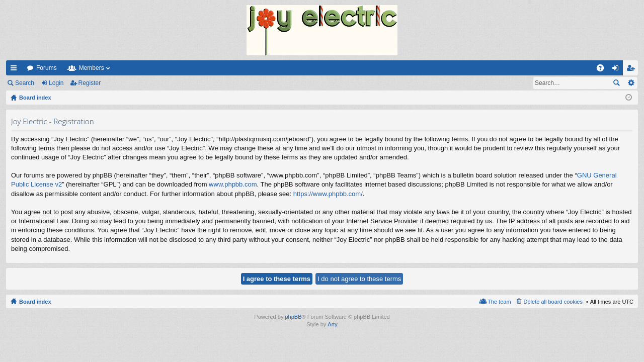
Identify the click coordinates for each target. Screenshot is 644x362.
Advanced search (631, 83)
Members (92, 68)
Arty (333, 324)
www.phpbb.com (233, 184)
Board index (35, 302)
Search (25, 83)
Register (90, 83)
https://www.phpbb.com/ (328, 194)
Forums (47, 68)
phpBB (293, 317)
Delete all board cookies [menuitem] (553, 302)
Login (56, 83)
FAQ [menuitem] (603, 70)
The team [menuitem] (499, 302)
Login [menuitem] (618, 70)
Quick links (16, 70)
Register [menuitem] (633, 70)
